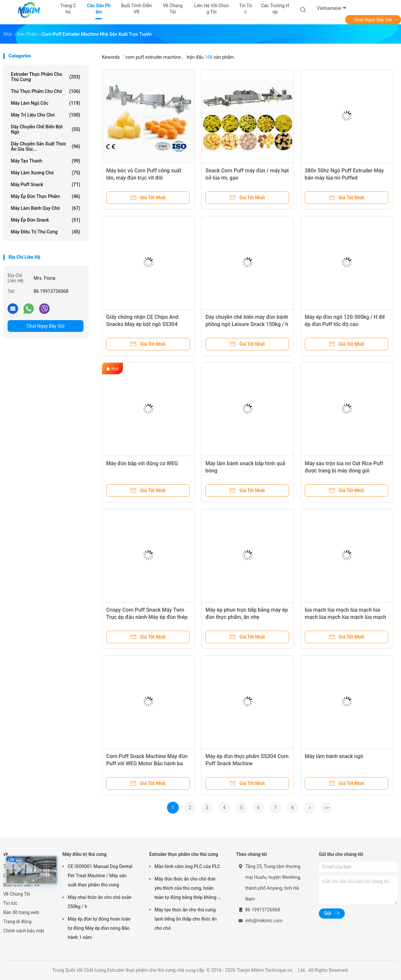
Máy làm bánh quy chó (46, 208)
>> (327, 808)
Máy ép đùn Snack (46, 220)
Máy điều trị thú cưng (46, 232)
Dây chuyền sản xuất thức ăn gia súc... (46, 146)
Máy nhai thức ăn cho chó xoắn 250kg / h (100, 902)
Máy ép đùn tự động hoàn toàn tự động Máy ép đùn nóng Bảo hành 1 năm (99, 928)
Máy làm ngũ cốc (46, 103)
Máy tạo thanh (46, 161)
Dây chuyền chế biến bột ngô (46, 129)
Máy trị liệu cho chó (46, 115)
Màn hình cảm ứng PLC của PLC (187, 866)
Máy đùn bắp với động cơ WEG (142, 463)
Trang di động (17, 922)
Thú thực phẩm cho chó (46, 91)
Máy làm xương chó (46, 173)
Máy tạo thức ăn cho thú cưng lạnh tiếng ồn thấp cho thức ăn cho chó (186, 919)
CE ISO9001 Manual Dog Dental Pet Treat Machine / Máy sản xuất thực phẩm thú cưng (100, 876)
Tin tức (11, 903)
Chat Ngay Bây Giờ (373, 20)
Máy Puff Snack (46, 185)
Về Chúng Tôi (17, 894)
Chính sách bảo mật (24, 931)
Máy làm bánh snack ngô (334, 756)
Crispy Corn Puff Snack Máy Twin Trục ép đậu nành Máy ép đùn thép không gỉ (147, 617)
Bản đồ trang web (21, 912)
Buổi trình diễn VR (21, 885)
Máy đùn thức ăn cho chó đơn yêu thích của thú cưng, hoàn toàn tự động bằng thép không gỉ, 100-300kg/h (189, 889)
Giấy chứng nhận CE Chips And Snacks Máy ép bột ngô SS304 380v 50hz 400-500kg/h (142, 324)
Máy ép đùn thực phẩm (46, 196)
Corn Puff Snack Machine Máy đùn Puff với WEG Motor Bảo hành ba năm (147, 763)
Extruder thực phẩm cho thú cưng (46, 77)
